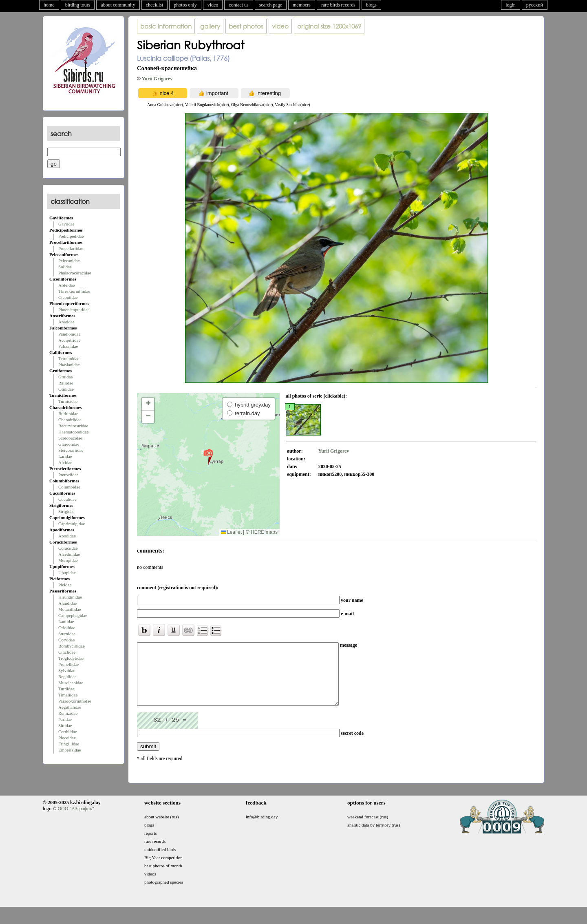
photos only (185, 5)
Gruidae (65, 377)
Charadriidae (70, 420)
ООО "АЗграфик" (76, 821)
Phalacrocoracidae (75, 273)
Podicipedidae (71, 236)
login (511, 5)
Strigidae (66, 511)
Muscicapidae (71, 683)
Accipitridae (69, 340)
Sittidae (65, 725)
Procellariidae (71, 248)
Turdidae (66, 689)
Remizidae (68, 713)
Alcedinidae (69, 554)
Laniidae (66, 621)
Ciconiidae (68, 297)
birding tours (78, 5)
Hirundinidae (70, 597)
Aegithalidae (70, 707)
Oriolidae (67, 628)
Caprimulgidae (72, 524)
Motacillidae (70, 609)
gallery (210, 26)
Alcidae (65, 462)
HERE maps (264, 532)
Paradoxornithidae (75, 701)
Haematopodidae (74, 432)
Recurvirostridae (73, 426)
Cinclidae (67, 652)
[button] (208, 456)
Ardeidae (66, 285)
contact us (238, 5)
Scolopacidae (70, 438)
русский (535, 5)
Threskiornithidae (74, 291)
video (213, 5)
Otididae (66, 389)
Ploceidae (67, 738)
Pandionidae (69, 334)
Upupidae (67, 573)
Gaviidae (66, 224)
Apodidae (67, 536)
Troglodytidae (71, 658)
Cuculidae (67, 499)
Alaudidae (67, 603)
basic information (166, 26)
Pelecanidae (69, 261)
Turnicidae (68, 401)
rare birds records (338, 5)
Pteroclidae (68, 475)
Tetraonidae (69, 358)
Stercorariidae (71, 450)
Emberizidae (70, 750)
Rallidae (66, 383)
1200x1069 (329, 26)
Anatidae (66, 322)
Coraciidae (68, 548)
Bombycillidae (72, 646)
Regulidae (67, 676)
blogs (371, 5)
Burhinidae (68, 413)
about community (118, 5)
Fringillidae (69, 744)
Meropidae (68, 560)
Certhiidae (68, 732)
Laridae (65, 456)
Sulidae (65, 267)
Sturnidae (67, 634)
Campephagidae (73, 615)
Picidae (65, 585)
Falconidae (68, 346)
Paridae (65, 719)
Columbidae (69, 487)
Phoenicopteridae (74, 309)
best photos (246, 26)
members (302, 5)
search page (271, 5)
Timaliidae (68, 695)
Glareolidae (69, 444)
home (49, 5)
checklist (155, 5)
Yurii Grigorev (157, 79)
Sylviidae (67, 670)
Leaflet (231, 532)
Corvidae (66, 640)
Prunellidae (68, 664)
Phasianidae (69, 365)
